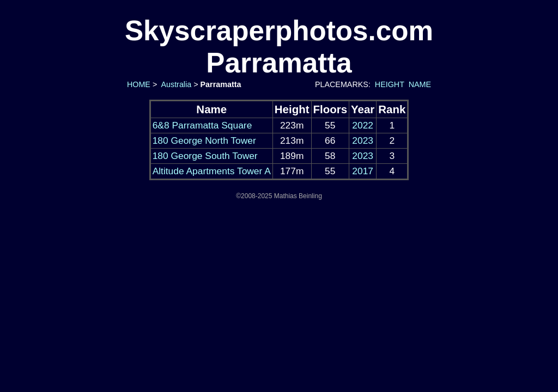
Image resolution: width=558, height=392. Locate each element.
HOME (138, 84)
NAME (420, 84)
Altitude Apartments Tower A (212, 171)
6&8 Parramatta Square (202, 125)
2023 (363, 140)
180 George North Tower (204, 140)
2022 (363, 125)
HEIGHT (390, 84)
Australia (175, 84)
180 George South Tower (205, 156)
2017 (363, 171)
